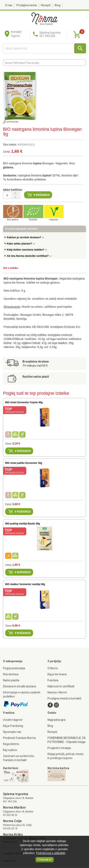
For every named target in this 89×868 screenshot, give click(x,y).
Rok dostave (11, 674)
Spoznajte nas (12, 732)
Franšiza (53, 680)
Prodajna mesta (27, 5)
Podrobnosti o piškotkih (51, 853)
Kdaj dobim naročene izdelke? (27, 250)
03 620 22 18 (10, 829)
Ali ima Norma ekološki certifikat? (29, 256)
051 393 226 (10, 802)
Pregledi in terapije (59, 748)
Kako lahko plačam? (21, 244)
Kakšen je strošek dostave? (25, 237)
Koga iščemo (11, 744)
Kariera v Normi (57, 692)
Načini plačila (11, 680)
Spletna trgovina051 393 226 (50, 34)
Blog (58, 5)
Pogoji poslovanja (14, 668)
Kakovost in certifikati (61, 686)
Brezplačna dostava (36, 361)
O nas (9, 5)
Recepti (46, 5)
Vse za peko (33, 63)
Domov (9, 63)
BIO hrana (20, 63)
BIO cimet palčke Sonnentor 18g (24, 463)
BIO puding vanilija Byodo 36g (23, 524)
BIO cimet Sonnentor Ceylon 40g (24, 402)
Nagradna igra (56, 720)
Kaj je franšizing (13, 726)
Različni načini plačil (36, 377)
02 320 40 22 (10, 815)
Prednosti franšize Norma (19, 738)
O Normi (53, 668)
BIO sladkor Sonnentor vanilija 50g (25, 584)
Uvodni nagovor (13, 720)
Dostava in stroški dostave (20, 686)
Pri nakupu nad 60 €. (36, 366)
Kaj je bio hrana (57, 674)
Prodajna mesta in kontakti (64, 698)
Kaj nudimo (10, 750)
